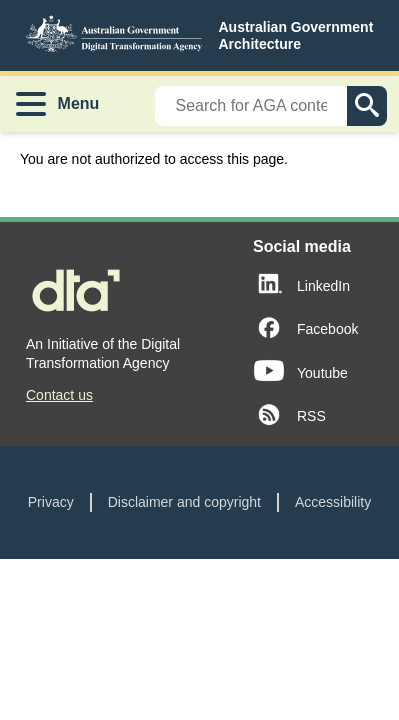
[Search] (251, 106)
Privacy (51, 502)
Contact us (59, 395)
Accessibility (333, 502)
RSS (311, 416)
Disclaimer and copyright (184, 502)
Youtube (322, 373)
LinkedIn (323, 286)
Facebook (327, 329)
